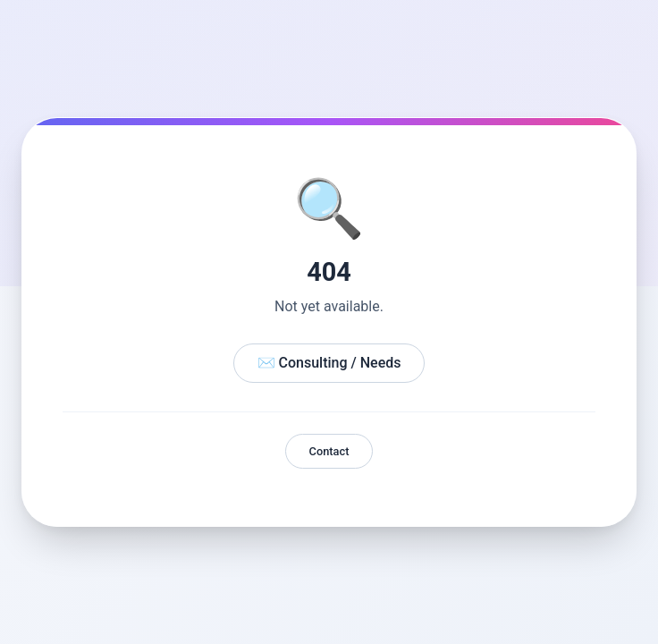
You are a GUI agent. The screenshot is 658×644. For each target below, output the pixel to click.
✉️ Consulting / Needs (329, 363)
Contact (329, 451)
